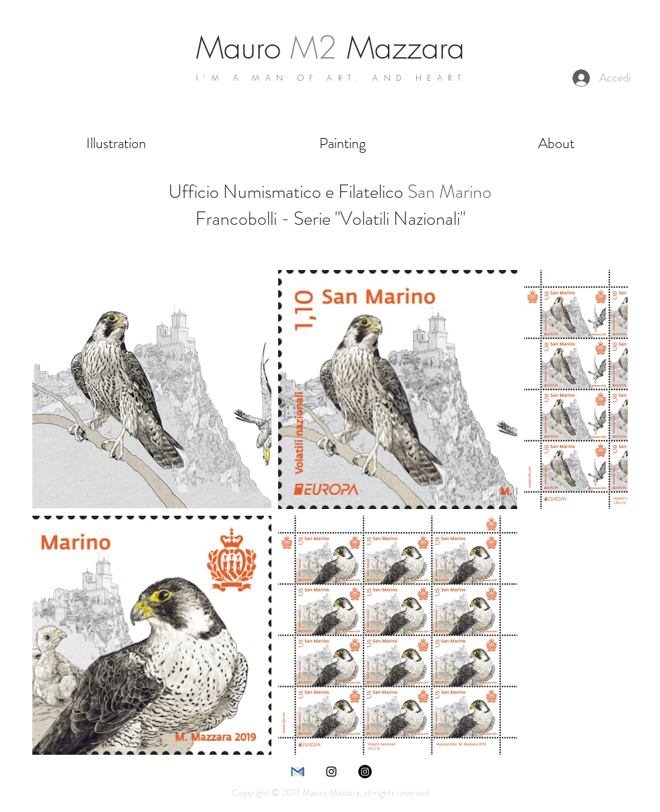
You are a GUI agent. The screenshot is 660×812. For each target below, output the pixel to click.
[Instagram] (365, 772)
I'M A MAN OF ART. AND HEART (331, 78)
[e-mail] (298, 772)
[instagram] (331, 772)
